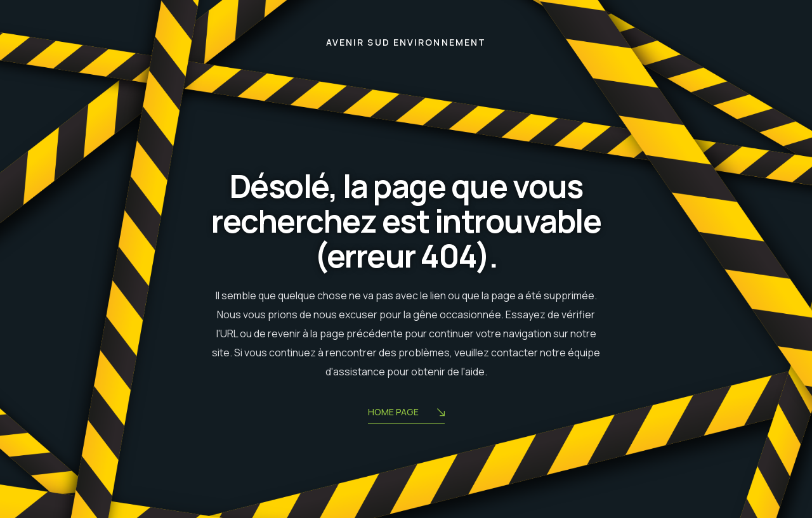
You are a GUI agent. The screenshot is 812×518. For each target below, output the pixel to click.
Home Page (406, 413)
